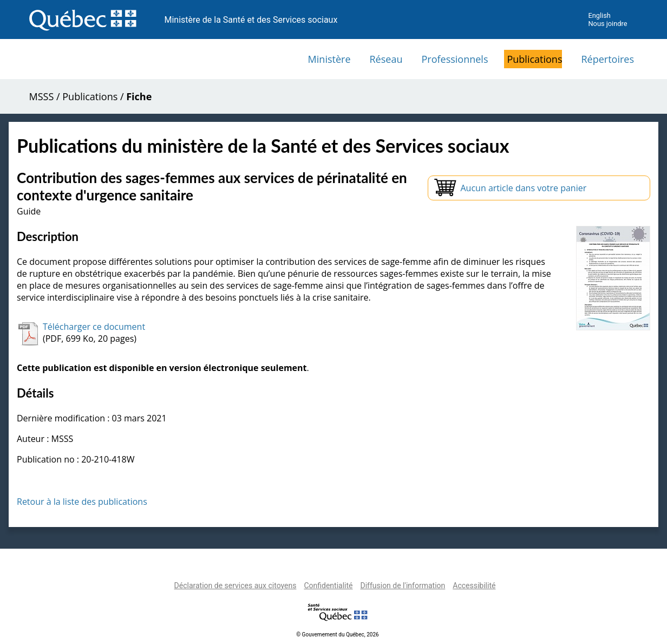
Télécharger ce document (94, 327)
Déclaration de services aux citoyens (236, 586)
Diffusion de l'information (403, 586)
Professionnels (455, 59)
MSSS (42, 96)
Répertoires (607, 59)
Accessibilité (474, 586)
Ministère (329, 59)
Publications (534, 59)
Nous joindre (607, 24)
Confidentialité (328, 586)
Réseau (386, 59)
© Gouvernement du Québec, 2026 (337, 635)
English (599, 15)
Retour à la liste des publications (82, 502)
